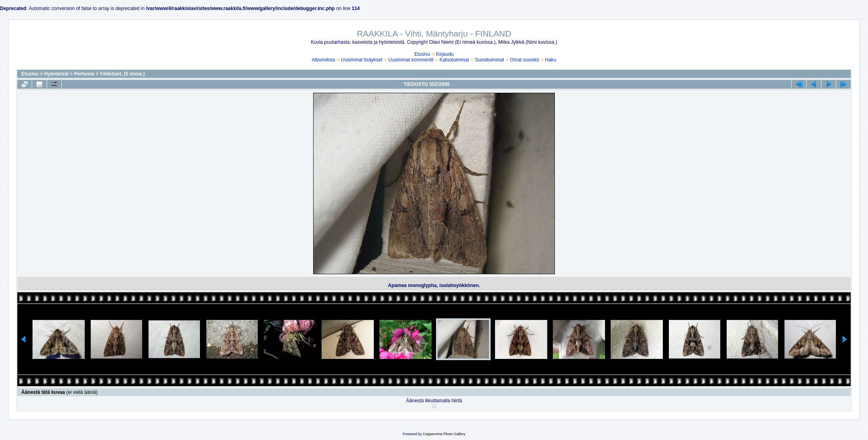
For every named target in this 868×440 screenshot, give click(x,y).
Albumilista (324, 60)
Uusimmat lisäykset (362, 60)
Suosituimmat (490, 60)
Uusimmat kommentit (411, 60)
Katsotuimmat (454, 60)
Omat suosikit (525, 60)
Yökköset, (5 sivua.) (122, 74)
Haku (550, 60)
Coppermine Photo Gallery (444, 434)
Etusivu (422, 54)
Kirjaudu (445, 54)
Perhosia (84, 74)
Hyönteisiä (56, 74)
